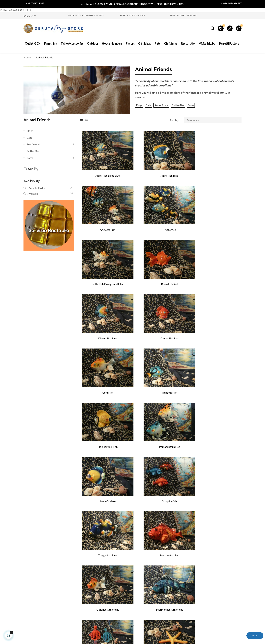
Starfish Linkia (105, 523)
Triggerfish (105, 222)
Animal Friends (37, 121)
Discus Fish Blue (105, 273)
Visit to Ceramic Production (100, 589)
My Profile (185, 589)
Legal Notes (143, 604)
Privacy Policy (144, 594)
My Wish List (186, 599)
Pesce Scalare (105, 373)
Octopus (105, 473)
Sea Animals (161, 106)
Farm (191, 106)
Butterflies (178, 106)
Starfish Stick (160, 473)
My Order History (189, 594)
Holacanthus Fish (160, 323)
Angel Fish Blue (160, 172)
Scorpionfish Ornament (216, 423)
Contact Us (30, 599)
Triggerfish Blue (216, 373)
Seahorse (160, 523)
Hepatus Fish (105, 323)
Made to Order (49, 189)
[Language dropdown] (43, 16)
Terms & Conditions (147, 599)
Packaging (142, 614)
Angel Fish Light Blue (105, 172)
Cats (148, 106)
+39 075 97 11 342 (20, 10)
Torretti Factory (33, 589)
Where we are (31, 594)
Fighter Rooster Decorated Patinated (216, 523)
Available (49, 195)
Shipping (141, 609)
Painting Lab (91, 594)
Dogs (139, 106)
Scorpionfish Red (105, 423)
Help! (255, 636)
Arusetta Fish (216, 172)
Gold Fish (216, 273)
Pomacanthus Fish (216, 323)
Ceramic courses (93, 604)
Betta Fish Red (216, 222)
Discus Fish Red (160, 273)
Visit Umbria (31, 604)
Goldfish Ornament (160, 423)
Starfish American (216, 473)
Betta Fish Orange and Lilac (160, 222)
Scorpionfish (160, 373)
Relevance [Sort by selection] (214, 121)
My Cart (184, 604)
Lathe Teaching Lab (95, 599)
